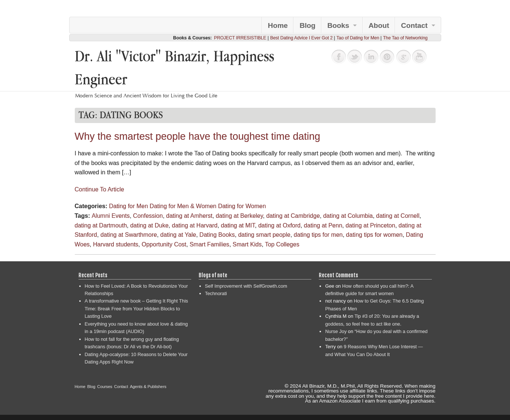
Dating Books (217, 235)
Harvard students (116, 244)
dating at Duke (149, 225)
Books (338, 25)
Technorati (216, 293)
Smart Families (210, 244)
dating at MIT (238, 225)
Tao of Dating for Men (358, 38)
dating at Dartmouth (101, 225)
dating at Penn (323, 225)
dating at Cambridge (293, 216)
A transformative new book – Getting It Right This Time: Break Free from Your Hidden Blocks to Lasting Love (137, 308)
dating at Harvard (195, 225)
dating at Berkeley (239, 216)
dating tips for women (374, 235)
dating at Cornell (398, 216)
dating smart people (264, 235)
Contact (414, 25)
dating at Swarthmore (129, 235)
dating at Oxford (279, 225)
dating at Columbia (348, 216)
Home (278, 25)
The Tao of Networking (405, 38)
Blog (307, 25)
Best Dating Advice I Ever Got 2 (301, 38)
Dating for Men (129, 206)
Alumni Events (110, 216)
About (379, 25)
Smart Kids (247, 244)
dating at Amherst (190, 216)
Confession (148, 216)
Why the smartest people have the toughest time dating (198, 136)
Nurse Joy (336, 331)
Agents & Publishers (148, 387)
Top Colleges (282, 244)
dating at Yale (178, 235)
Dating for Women (242, 206)
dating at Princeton (370, 225)
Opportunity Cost (164, 244)
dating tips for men (318, 235)
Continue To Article (100, 189)
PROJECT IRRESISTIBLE (240, 38)
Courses (105, 387)
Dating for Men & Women (183, 206)
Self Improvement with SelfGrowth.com (246, 286)
